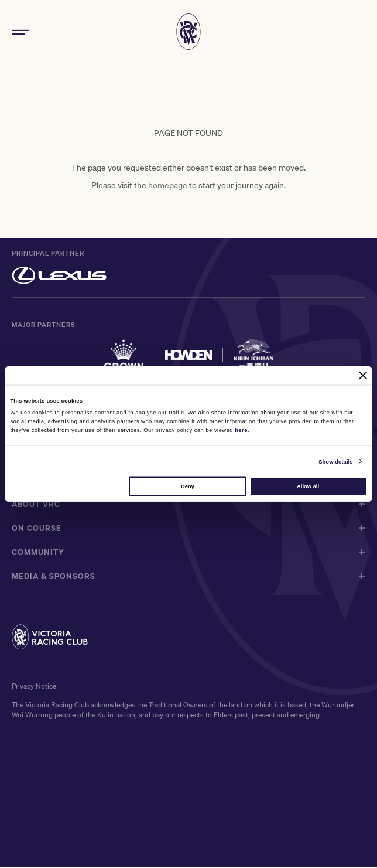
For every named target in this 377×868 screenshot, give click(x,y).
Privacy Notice (34, 688)
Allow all (308, 486)
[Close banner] (363, 375)
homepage (168, 186)
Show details (335, 461)
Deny (188, 486)
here (241, 430)
